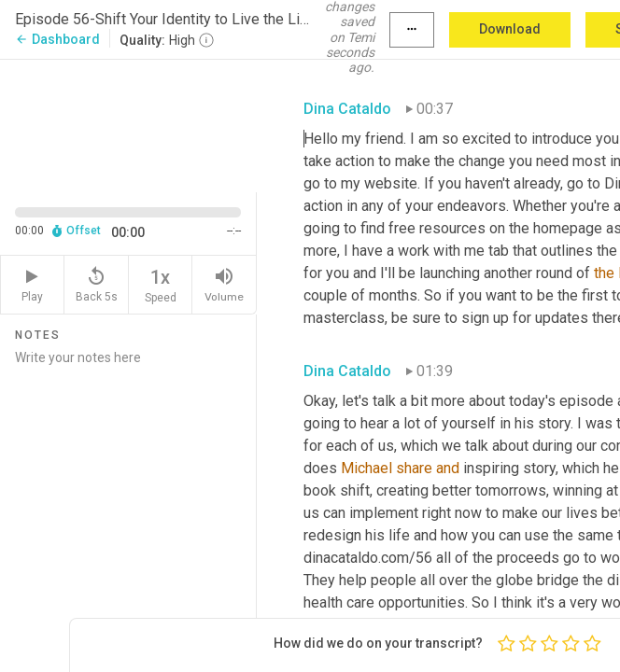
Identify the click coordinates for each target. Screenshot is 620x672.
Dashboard (57, 39)
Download (510, 29)
